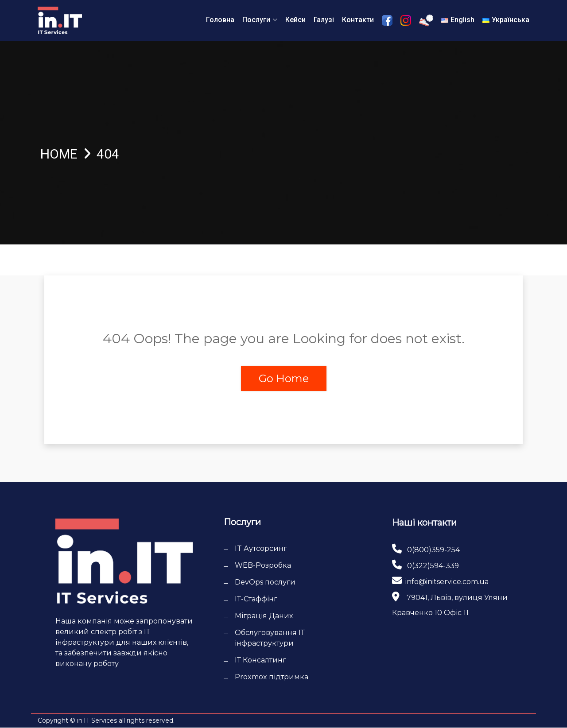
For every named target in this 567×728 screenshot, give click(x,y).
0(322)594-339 (433, 566)
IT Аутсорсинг (261, 549)
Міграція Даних (264, 616)
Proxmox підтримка (272, 677)
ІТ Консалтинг (260, 660)
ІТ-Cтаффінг (256, 599)
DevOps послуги (265, 583)
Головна (220, 20)
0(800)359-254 (433, 550)
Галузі (324, 20)
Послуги (256, 20)
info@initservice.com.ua (447, 582)
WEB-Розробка (263, 566)
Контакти (358, 20)
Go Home (284, 378)
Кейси (295, 20)
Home (59, 154)
